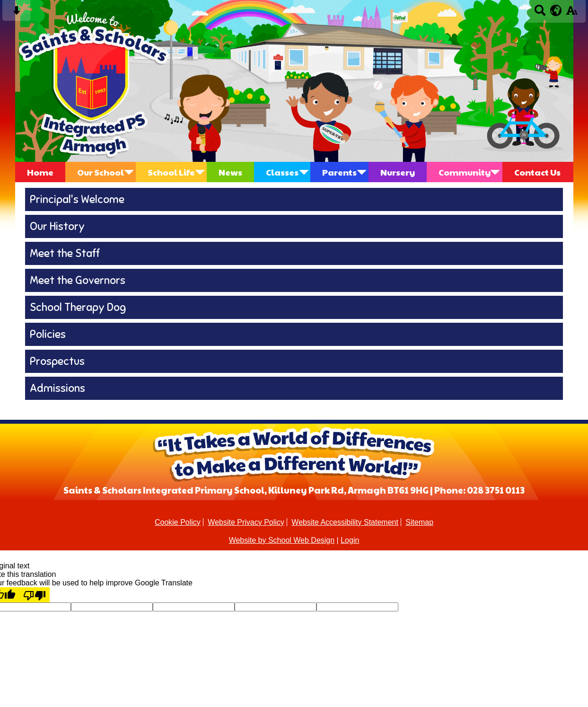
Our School (101, 172)
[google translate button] (556, 10)
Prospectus (57, 361)
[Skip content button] (16, 13)
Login (350, 540)
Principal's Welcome (77, 199)
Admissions (57, 388)
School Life (171, 172)
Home (40, 172)
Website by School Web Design (282, 540)
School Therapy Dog (78, 307)
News (230, 172)
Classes (282, 172)
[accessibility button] (572, 13)
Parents (339, 172)
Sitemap (419, 522)
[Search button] (540, 13)
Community (465, 172)
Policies (48, 334)
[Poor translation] (35, 595)
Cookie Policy (178, 522)
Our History (57, 226)
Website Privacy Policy (246, 522)
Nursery (398, 172)
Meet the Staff (65, 253)
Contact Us (537, 172)
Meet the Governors (78, 280)
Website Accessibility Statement (345, 522)
